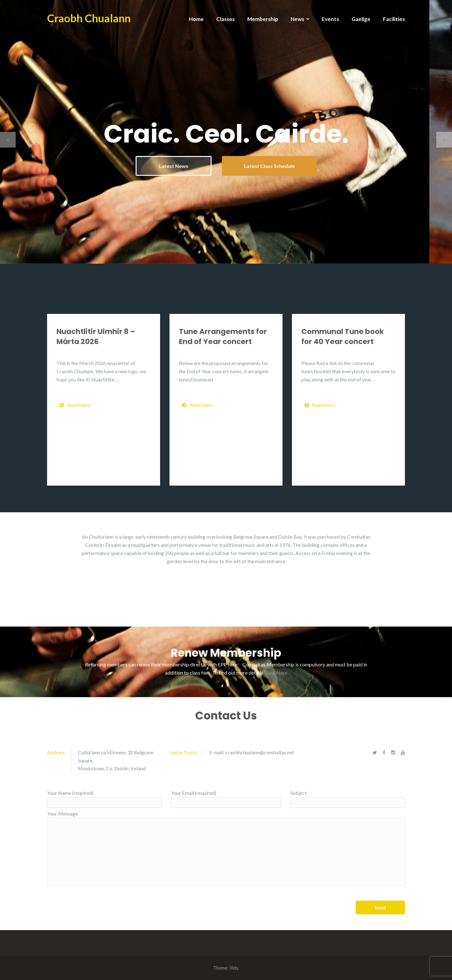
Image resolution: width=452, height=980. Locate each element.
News (297, 19)
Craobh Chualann (89, 18)
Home (196, 19)
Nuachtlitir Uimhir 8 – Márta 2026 (96, 337)
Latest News (174, 166)
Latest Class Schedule (269, 166)
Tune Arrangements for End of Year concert (223, 337)
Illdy (234, 968)
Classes (226, 19)
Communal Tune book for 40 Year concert (343, 337)
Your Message (226, 848)
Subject (348, 799)
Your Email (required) (226, 799)
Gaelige (361, 19)
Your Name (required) (104, 799)
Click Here (276, 673)
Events (330, 19)
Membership (263, 19)
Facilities (394, 19)
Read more (75, 405)
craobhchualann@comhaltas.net (260, 752)
